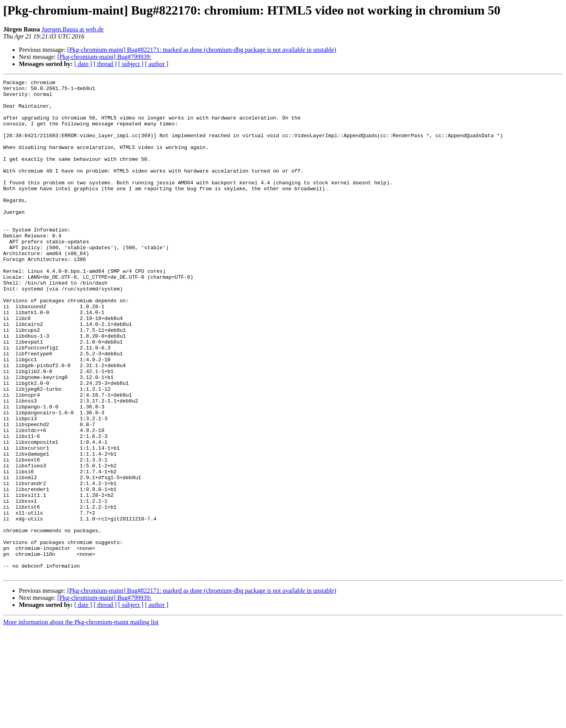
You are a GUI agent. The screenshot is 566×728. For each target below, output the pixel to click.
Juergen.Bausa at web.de (73, 29)
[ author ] (157, 64)
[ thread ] (105, 64)
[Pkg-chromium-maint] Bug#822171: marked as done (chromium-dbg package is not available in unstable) (202, 50)
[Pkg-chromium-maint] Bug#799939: (105, 57)
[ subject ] (131, 64)
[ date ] (83, 64)
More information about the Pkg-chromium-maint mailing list (81, 721)
